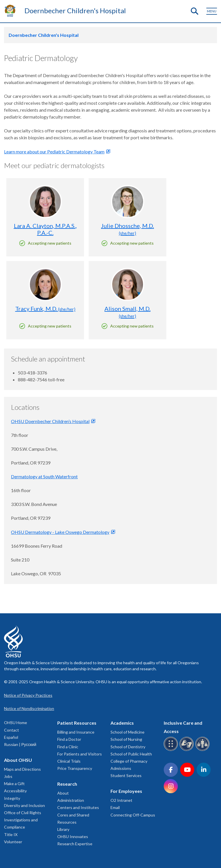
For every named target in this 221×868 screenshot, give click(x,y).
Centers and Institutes (78, 807)
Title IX (11, 834)
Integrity (12, 798)
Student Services (126, 775)
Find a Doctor (69, 739)
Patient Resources (77, 723)
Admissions (121, 768)
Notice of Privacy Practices (28, 695)
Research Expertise (75, 844)
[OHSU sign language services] (187, 750)
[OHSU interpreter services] (203, 750)
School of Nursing (126, 739)
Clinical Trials (69, 761)
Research (67, 784)
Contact (12, 730)
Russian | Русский (20, 744)
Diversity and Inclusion (24, 805)
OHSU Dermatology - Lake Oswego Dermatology (60, 532)
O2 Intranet (121, 800)
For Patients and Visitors (80, 754)
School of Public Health (131, 754)
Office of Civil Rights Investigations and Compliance (23, 820)
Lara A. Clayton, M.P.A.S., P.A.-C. (45, 229)
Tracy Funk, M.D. (45, 309)
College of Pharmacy (129, 761)
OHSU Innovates (73, 836)
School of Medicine (127, 732)
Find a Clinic (68, 747)
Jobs (8, 776)
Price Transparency (75, 768)
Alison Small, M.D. (127, 312)
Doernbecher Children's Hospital (75, 11)
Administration (71, 800)
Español (11, 737)
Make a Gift (14, 784)
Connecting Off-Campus (133, 815)
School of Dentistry (128, 747)
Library (63, 829)
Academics (122, 723)
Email (115, 807)
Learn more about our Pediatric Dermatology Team (54, 152)
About (63, 793)
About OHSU (18, 760)
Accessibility (15, 791)
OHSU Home (16, 723)
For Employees (126, 791)
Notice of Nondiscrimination (29, 708)
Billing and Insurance (76, 732)
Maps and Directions (22, 769)
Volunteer (13, 842)
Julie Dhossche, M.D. (127, 229)
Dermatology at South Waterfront (44, 476)
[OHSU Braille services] (172, 750)
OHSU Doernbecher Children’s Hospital (50, 421)
